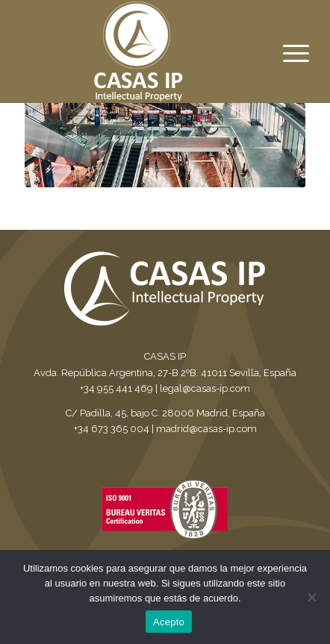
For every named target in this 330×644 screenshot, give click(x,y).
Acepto (169, 622)
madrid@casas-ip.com (206, 429)
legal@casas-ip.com (205, 388)
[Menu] (284, 54)
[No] (311, 597)
